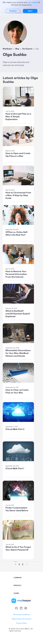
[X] (26, 608)
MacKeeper (8, 49)
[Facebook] (17, 608)
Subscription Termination (22, 619)
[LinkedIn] (21, 608)
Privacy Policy (22, 623)
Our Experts (27, 49)
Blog (17, 49)
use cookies (33, 2)
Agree (30, 11)
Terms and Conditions (22, 615)
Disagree (13, 11)
